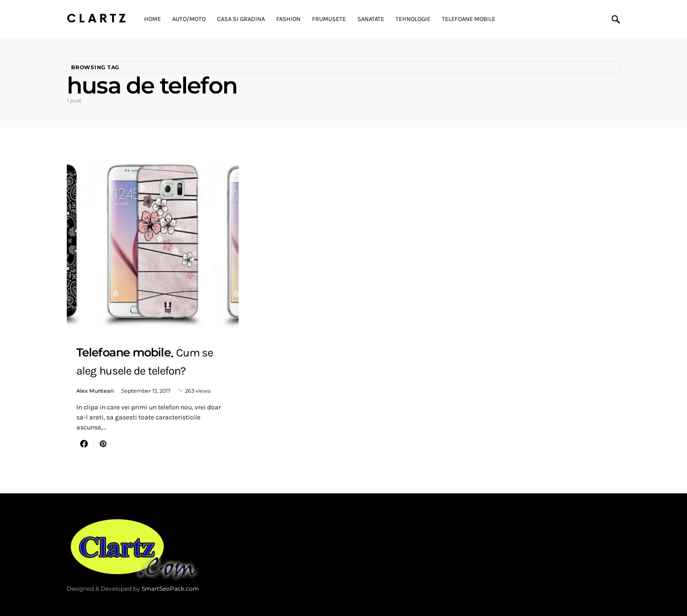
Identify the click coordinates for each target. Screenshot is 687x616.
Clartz (98, 19)
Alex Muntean (95, 391)
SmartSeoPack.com (170, 589)
